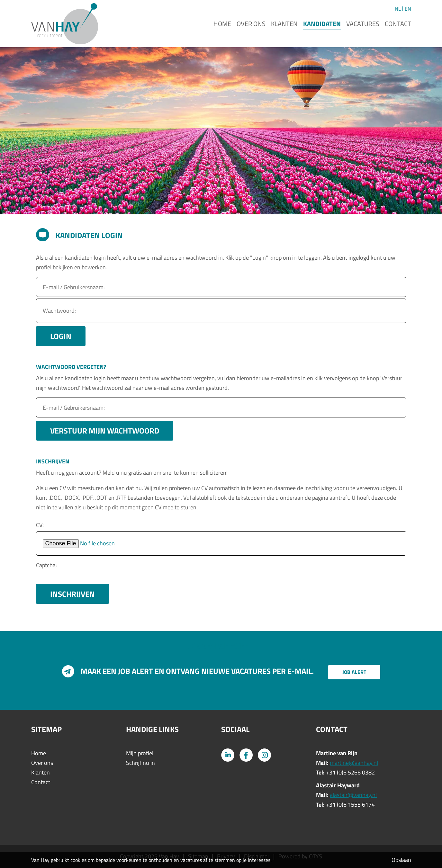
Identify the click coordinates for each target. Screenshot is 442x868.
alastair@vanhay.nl (353, 795)
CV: (40, 525)
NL (398, 9)
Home (222, 24)
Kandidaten (322, 24)
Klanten (284, 24)
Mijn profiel (140, 753)
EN (408, 9)
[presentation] (146, 570)
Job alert (354, 672)
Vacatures (363, 24)
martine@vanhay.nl (354, 763)
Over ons (251, 24)
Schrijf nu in (140, 763)
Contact (398, 24)
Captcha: (46, 565)
